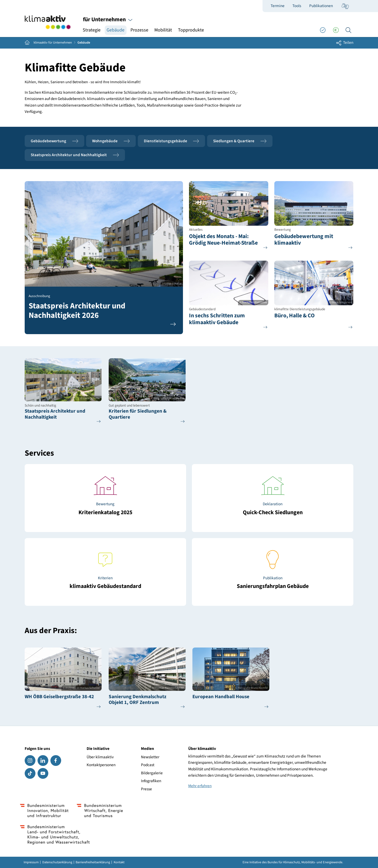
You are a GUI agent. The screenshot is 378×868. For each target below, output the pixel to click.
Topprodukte (191, 30)
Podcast (148, 765)
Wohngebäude (111, 141)
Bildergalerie (152, 773)
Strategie (92, 30)
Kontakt (119, 862)
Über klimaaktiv (100, 757)
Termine (278, 6)
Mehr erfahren (200, 786)
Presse (146, 789)
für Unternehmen (108, 20)
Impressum (31, 862)
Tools (297, 6)
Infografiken (151, 781)
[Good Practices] (323, 30)
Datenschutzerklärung (57, 862)
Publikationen (321, 6)
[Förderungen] (336, 30)
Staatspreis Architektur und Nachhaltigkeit (75, 155)
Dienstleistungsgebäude (172, 141)
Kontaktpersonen (101, 765)
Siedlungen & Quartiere (240, 141)
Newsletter (150, 757)
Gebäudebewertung (54, 141)
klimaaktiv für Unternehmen (53, 43)
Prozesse (139, 30)
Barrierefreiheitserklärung (93, 862)
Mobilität (163, 30)
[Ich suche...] (348, 30)
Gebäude (115, 30)
